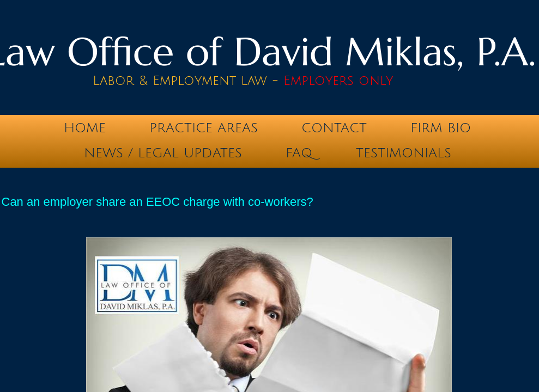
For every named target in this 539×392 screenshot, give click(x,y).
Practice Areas (204, 128)
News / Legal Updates (163, 153)
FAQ (299, 153)
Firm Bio (441, 128)
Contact (334, 128)
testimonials (404, 153)
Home (85, 128)
